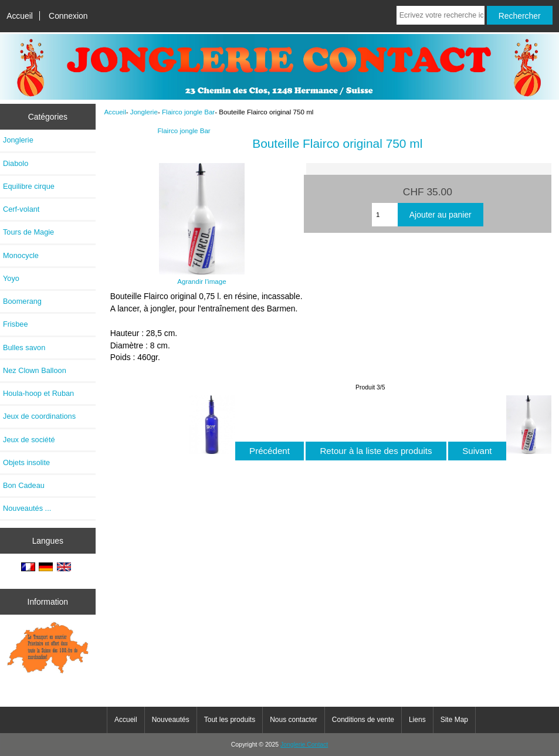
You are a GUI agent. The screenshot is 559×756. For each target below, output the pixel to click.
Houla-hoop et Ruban (38, 393)
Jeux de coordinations (39, 416)
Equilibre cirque (29, 186)
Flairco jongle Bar (188, 112)
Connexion (68, 16)
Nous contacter (294, 720)
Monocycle (21, 255)
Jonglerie (144, 112)
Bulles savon (24, 348)
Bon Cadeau (24, 485)
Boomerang (22, 301)
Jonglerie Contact (304, 745)
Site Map (454, 720)
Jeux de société (29, 440)
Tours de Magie (28, 232)
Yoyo (11, 278)
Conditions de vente (363, 720)
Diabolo (16, 163)
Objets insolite (26, 462)
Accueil (20, 16)
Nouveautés (171, 720)
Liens (417, 720)
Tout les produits (230, 720)
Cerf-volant (21, 209)
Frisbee (16, 324)
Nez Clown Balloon (35, 370)
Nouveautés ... (27, 508)
